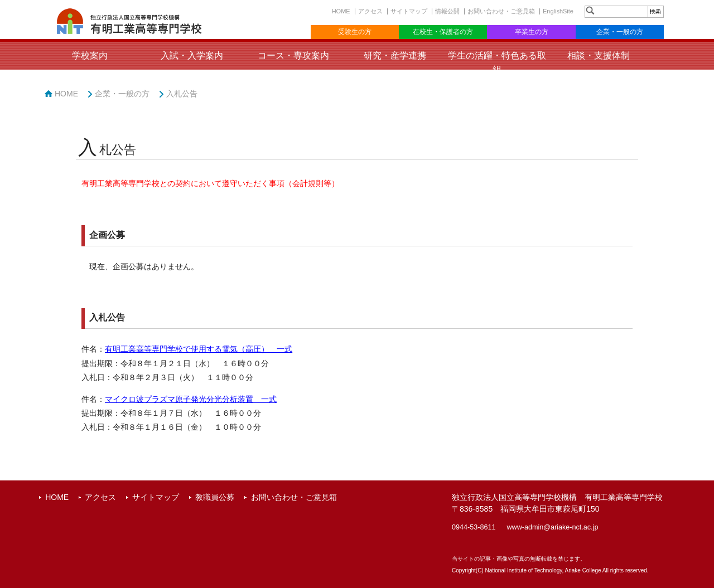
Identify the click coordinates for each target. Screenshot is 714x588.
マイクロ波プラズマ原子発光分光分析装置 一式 (191, 399)
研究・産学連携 (395, 55)
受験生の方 (355, 32)
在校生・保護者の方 (443, 32)
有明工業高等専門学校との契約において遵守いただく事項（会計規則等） (210, 184)
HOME (341, 11)
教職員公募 (215, 497)
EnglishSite (558, 11)
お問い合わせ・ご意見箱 (501, 11)
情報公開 (447, 11)
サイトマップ (409, 11)
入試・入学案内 (192, 55)
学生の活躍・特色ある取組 (497, 62)
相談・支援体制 (599, 55)
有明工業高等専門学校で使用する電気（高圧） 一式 (199, 349)
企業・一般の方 (620, 32)
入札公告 (182, 94)
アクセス (370, 11)
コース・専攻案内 (293, 55)
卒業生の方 (532, 32)
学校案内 (90, 55)
